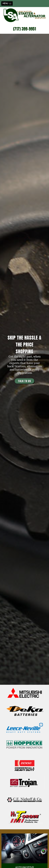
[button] (7, 3)
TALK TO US (24, 381)
